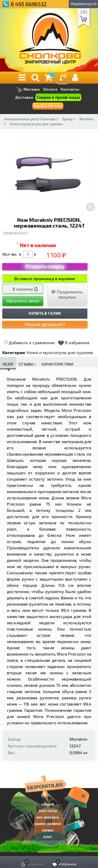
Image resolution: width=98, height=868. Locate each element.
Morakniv (87, 119)
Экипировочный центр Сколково (30, 119)
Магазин (28, 90)
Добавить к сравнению (29, 342)
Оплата (50, 89)
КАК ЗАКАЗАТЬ (48, 817)
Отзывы (27, 364)
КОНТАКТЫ (48, 811)
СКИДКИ (48, 804)
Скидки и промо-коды (58, 97)
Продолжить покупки (67, 294)
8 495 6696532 (29, 4)
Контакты (70, 89)
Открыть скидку (45, 266)
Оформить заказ (23, 301)
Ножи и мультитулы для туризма (36, 124)
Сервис (48, 830)
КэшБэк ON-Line (48, 106)
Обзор (8, 364)
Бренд (68, 119)
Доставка (24, 97)
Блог (48, 837)
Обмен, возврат (48, 824)
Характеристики (57, 364)
